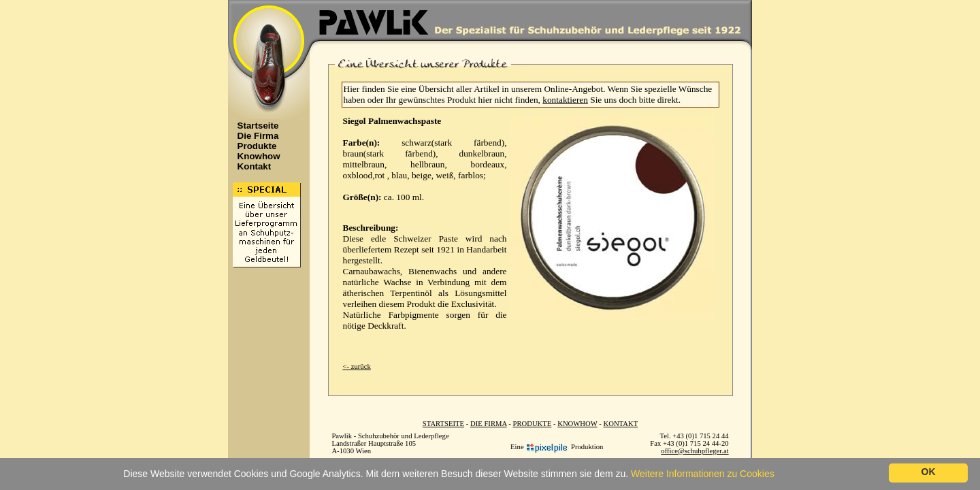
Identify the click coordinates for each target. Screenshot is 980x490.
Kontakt (251, 166)
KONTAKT (621, 424)
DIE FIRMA (489, 424)
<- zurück (357, 366)
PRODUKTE (532, 424)
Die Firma (255, 136)
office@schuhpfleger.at (695, 451)
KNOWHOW (577, 424)
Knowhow (255, 156)
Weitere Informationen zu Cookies (703, 474)
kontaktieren (565, 100)
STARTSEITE (443, 424)
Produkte (254, 146)
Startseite (255, 126)
